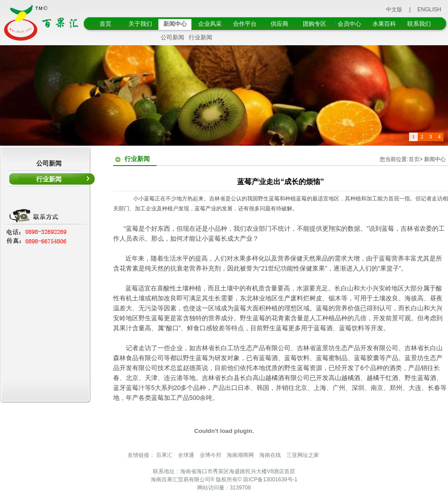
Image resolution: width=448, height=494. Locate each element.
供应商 (279, 24)
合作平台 (245, 24)
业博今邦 (210, 455)
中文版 (394, 9)
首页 (105, 24)
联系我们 (419, 24)
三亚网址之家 (303, 455)
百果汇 (164, 455)
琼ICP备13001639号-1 (270, 480)
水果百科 (384, 24)
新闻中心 (175, 24)
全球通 (186, 455)
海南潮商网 (240, 455)
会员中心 (349, 24)
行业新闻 (200, 37)
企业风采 (210, 24)
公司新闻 (172, 37)
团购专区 (315, 24)
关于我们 (140, 24)
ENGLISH (429, 9)
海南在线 (270, 455)
